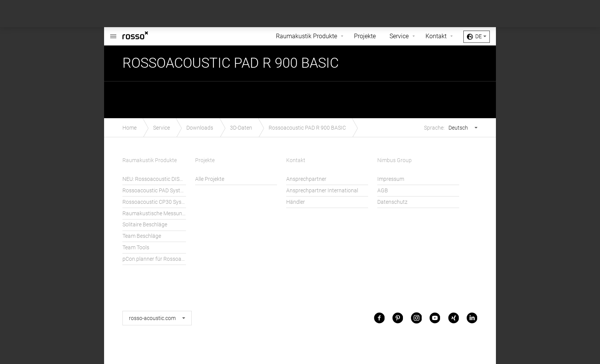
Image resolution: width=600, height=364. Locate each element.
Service (399, 36)
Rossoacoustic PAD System (154, 191)
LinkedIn (472, 318)
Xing (453, 318)
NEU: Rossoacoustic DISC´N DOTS (154, 179)
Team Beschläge (142, 236)
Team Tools (136, 248)
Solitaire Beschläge (145, 225)
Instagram (416, 318)
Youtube (435, 318)
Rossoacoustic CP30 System (154, 202)
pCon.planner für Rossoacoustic (154, 259)
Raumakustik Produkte (307, 36)
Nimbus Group (395, 160)
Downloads (200, 128)
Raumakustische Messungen (154, 214)
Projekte (365, 36)
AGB (383, 191)
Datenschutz (392, 202)
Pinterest (398, 318)
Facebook (379, 318)
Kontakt (436, 36)
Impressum (391, 179)
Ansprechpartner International (322, 191)
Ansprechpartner (306, 179)
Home (130, 128)
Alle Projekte (210, 179)
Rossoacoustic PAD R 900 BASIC (307, 128)
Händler (296, 202)
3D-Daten (241, 128)
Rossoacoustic (113, 32)
